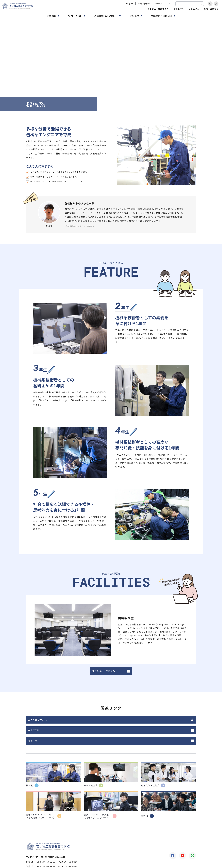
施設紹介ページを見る (105, 674)
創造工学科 (92, 722)
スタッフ (148, 722)
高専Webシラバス (38, 722)
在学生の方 (179, 9)
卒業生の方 (194, 9)
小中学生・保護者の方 (158, 9)
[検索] (201, 4)
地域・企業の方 (211, 9)
